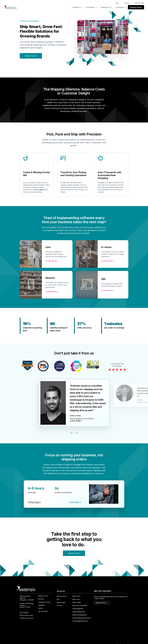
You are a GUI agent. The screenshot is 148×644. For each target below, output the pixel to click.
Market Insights (61, 603)
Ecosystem (92, 7)
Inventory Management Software (81, 618)
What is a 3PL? (76, 596)
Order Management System (80, 621)
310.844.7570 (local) (26, 618)
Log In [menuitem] (117, 3)
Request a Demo (31, 56)
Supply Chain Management (80, 615)
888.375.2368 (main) (26, 615)
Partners (41, 608)
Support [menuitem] (127, 3)
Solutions (77, 7)
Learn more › (52, 261)
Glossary (59, 606)
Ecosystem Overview (44, 602)
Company (121, 7)
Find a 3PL (41, 599)
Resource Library (62, 596)
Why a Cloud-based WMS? (80, 606)
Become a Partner (43, 612)
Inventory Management (79, 612)
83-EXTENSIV (24, 613)
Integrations (42, 605)
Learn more (74, 502)
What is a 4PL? (76, 599)
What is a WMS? (77, 603)
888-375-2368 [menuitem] (139, 3)
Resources (107, 7)
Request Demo (136, 7)
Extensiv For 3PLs (43, 596)
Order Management (78, 609)
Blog (58, 599)
